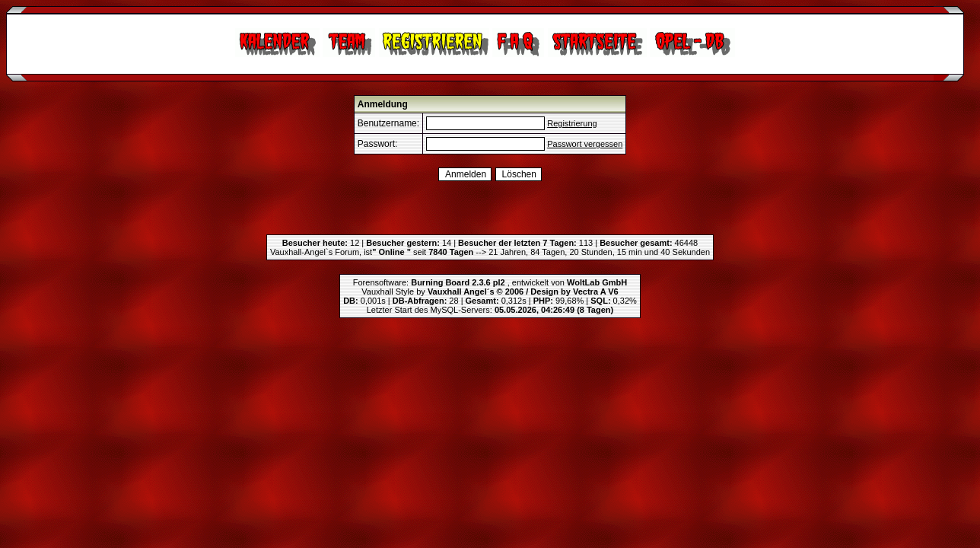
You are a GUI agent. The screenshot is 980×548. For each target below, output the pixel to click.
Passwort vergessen (585, 144)
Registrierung (572, 123)
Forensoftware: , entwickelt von (490, 282)
